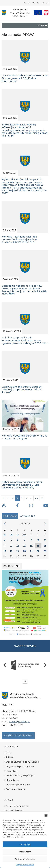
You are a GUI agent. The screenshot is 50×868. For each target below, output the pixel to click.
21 (31, 551)
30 (24, 535)
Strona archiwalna (16, 789)
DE (34, 3)
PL (25, 3)
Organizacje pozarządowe (20, 767)
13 (24, 546)
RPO (8, 753)
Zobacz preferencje (25, 859)
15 (38, 546)
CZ (38, 3)
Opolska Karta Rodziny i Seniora (23, 762)
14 (31, 546)
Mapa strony (12, 780)
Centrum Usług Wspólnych (20, 776)
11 (11, 546)
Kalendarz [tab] (10, 516)
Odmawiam (25, 852)
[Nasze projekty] (38, 13)
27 (5, 535)
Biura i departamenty (17, 806)
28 (11, 535)
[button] (46, 815)
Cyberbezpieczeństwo (18, 785)
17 (5, 551)
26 (36, 498)
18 (11, 551)
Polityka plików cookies (25, 865)
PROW (10, 757)
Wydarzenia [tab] (27, 516)
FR (43, 3)
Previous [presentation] (5, 665)
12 (18, 546)
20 (24, 551)
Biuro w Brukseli (15, 811)
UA (47, 3)
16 (45, 546)
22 (38, 551)
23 (45, 551)
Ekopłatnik (12, 771)
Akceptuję (25, 844)
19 (18, 551)
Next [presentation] (45, 665)
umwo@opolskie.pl (19, 722)
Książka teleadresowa (18, 735)
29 (18, 535)
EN (29, 3)
